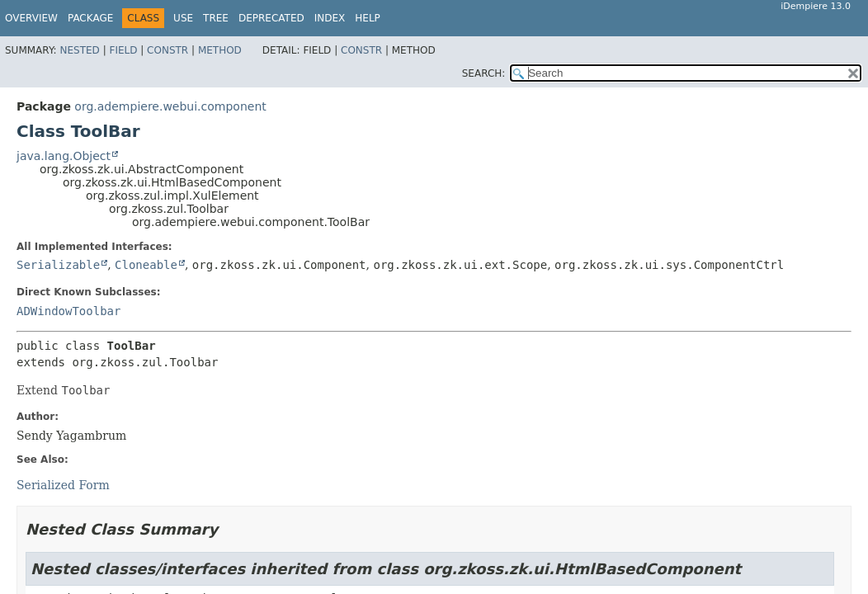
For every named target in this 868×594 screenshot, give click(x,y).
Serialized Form (63, 485)
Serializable (58, 265)
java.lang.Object (64, 156)
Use (183, 18)
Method (220, 50)
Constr (167, 50)
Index (330, 18)
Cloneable (146, 265)
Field (123, 50)
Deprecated (271, 18)
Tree (216, 18)
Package (90, 18)
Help (368, 18)
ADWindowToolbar (68, 311)
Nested (79, 50)
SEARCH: (484, 73)
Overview (31, 18)
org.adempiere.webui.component (170, 106)
